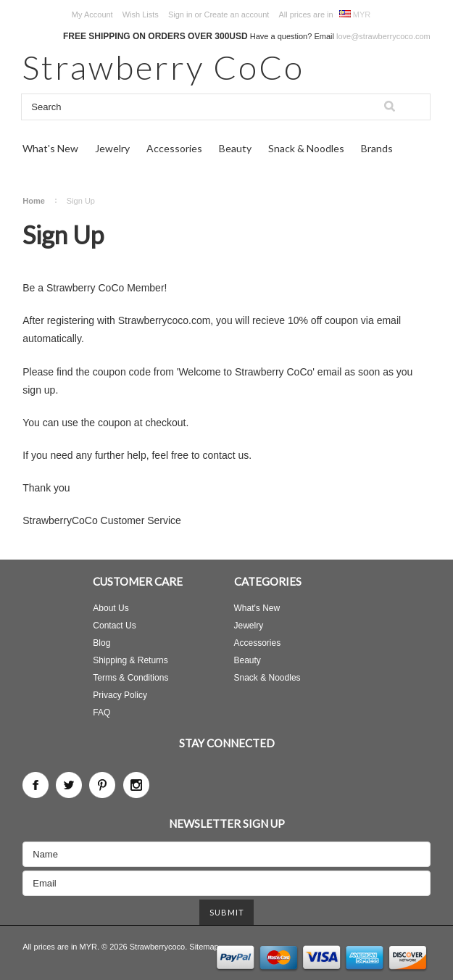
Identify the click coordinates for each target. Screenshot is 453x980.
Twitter (69, 785)
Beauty (235, 148)
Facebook (36, 785)
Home (34, 201)
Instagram (136, 785)
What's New (50, 148)
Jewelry (112, 148)
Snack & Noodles (306, 148)
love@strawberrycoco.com (383, 36)
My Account (92, 14)
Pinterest (102, 785)
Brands (377, 148)
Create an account (236, 14)
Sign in (180, 14)
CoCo (163, 67)
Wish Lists (141, 14)
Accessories (174, 148)
